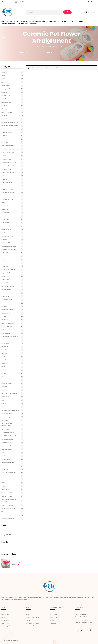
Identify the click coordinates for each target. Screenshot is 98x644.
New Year (4, 353)
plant (3, 367)
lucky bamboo (6, 330)
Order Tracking (92, 2)
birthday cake (6, 109)
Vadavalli (4, 486)
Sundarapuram (6, 456)
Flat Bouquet (5, 223)
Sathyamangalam (7, 417)
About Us (29, 614)
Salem (3, 407)
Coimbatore (5, 176)
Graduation (5, 266)
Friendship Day (6, 239)
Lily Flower (5, 320)
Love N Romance (7, 326)
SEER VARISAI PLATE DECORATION (7, 425)
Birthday (4, 106)
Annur (74, 52)
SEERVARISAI (5, 429)
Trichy (3, 483)
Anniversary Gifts (6, 626)
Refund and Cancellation (33, 623)
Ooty (3, 357)
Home (38, 46)
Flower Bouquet (6, 614)
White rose (5, 512)
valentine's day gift (7, 496)
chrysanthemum (7, 169)
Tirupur (4, 476)
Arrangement (6, 89)
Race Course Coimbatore (10, 380)
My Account (54, 614)
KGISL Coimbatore (7, 310)
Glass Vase (5, 263)
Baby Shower (6, 99)
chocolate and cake (8, 146)
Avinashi (4, 92)
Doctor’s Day (6, 206)
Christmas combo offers (9, 162)
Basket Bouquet (6, 102)
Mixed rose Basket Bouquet (10, 336)
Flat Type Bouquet (7, 226)
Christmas (5, 156)
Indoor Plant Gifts (7, 300)
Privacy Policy (30, 620)
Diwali (3, 203)
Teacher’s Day (6, 466)
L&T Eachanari (6, 313)
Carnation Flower (7, 132)
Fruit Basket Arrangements (10, 243)
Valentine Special (7, 493)
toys (3, 479)
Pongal (4, 373)
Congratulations (7, 183)
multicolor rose (6, 347)
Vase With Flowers (7, 505)
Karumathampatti (7, 303)
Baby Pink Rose (6, 95)
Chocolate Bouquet (8, 152)
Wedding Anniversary (8, 508)
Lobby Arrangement (8, 323)
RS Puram (4, 403)
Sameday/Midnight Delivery (10, 410)
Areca (3, 82)
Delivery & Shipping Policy (33, 617)
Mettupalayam (6, 333)
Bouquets (24, 52)
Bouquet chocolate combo (10, 122)
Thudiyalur (5, 469)
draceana (5, 209)
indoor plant (5, 296)
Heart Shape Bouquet (8, 286)
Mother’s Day (6, 343)
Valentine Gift (5, 623)
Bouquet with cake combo (10, 126)
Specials (53, 620)
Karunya (4, 306)
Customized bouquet (8, 193)
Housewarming (6, 290)
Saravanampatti (7, 413)
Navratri (4, 350)
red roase (4, 387)
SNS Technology (7, 443)
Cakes (3, 129)
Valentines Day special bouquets (9, 501)
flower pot (5, 233)
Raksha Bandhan (7, 383)
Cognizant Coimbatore (9, 172)
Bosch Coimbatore (7, 112)
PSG (3, 377)
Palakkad (4, 363)
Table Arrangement (8, 463)
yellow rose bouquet (8, 518)
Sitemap (53, 626)
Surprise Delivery (7, 459)
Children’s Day (6, 139)
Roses (3, 400)
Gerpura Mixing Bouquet (9, 249)
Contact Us (53, 623)
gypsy (3, 276)
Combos (4, 179)
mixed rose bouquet (8, 340)
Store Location (7, 2)
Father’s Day (5, 219)
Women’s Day (6, 515)
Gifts (3, 260)
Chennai (4, 136)
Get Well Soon (6, 253)
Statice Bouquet (7, 449)
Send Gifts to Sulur (7, 439)
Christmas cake (6, 159)
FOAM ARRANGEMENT (8, 236)
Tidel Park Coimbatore (9, 473)
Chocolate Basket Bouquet (10, 149)
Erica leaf (4, 216)
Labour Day (5, 316)
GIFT (3, 256)
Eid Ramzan (5, 213)
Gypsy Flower (6, 280)
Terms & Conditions (31, 626)
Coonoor (4, 186)
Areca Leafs (5, 85)
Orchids (4, 360)
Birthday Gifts (5, 620)
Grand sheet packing (8, 270)
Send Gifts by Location (9, 433)
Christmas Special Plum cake (11, 166)
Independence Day (7, 293)
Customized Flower (8, 196)
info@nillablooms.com (24, 2)
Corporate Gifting (7, 189)
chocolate (5, 142)
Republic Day (6, 397)
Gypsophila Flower (7, 273)
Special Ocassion (7, 446)
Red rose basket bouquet (9, 393)
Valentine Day (6, 489)
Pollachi (4, 370)
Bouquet (4, 116)
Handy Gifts (5, 283)
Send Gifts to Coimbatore (10, 436)
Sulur (3, 453)
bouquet (4, 119)
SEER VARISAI (5, 420)
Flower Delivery (6, 229)
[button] (92, 12)
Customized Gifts (7, 199)
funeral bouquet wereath (9, 246)
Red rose (4, 390)
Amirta (49, 52)
